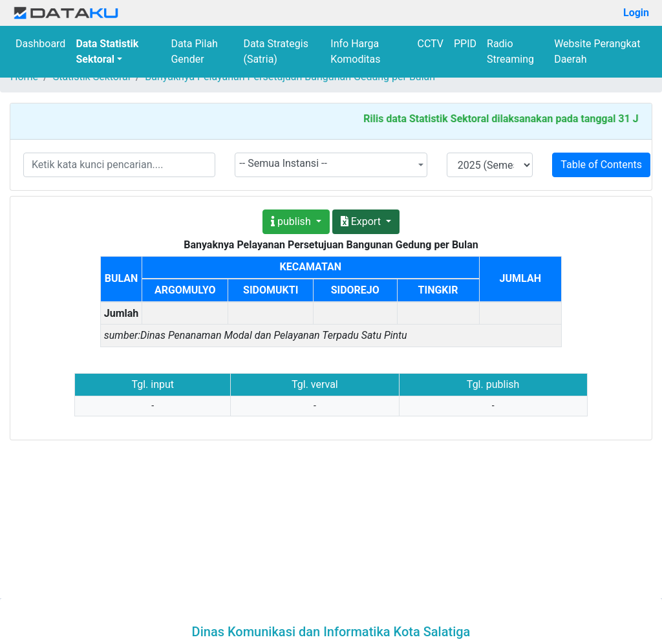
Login (636, 13)
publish (292, 221)
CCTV (431, 44)
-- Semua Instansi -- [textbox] (283, 163)
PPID (465, 44)
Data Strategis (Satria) (276, 51)
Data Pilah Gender (194, 51)
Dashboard (40, 44)
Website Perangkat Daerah (597, 51)
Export (362, 221)
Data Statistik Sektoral (107, 51)
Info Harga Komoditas (355, 51)
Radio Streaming (510, 51)
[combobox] (331, 165)
